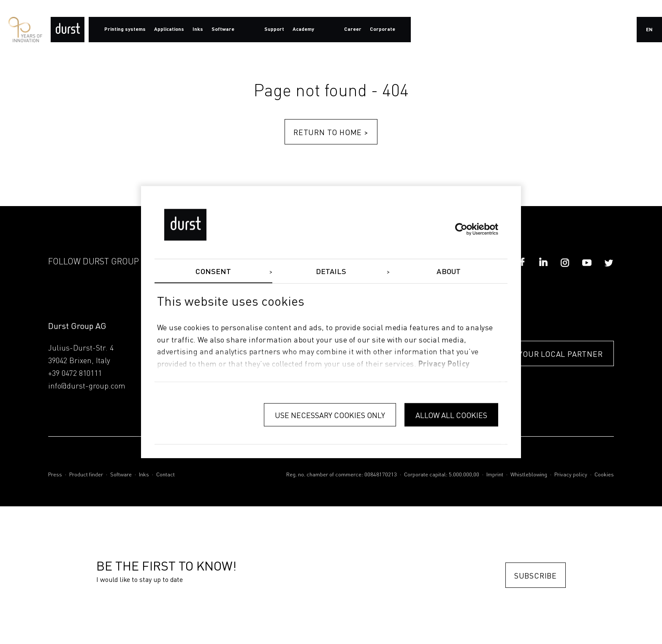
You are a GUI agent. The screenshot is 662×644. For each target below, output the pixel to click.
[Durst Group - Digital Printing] (68, 30)
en (649, 30)
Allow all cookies (451, 414)
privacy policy (444, 364)
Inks (144, 475)
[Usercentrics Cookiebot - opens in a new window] (461, 229)
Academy (303, 30)
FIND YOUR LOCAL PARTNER (550, 354)
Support (274, 30)
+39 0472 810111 (75, 374)
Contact (165, 475)
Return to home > (331, 132)
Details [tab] (331, 272)
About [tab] (449, 272)
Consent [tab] (213, 272)
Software (121, 475)
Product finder (86, 475)
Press (55, 475)
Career (353, 30)
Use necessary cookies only (330, 414)
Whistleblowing (529, 475)
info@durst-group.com (87, 386)
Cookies (604, 475)
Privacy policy (571, 475)
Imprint (495, 475)
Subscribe (536, 575)
